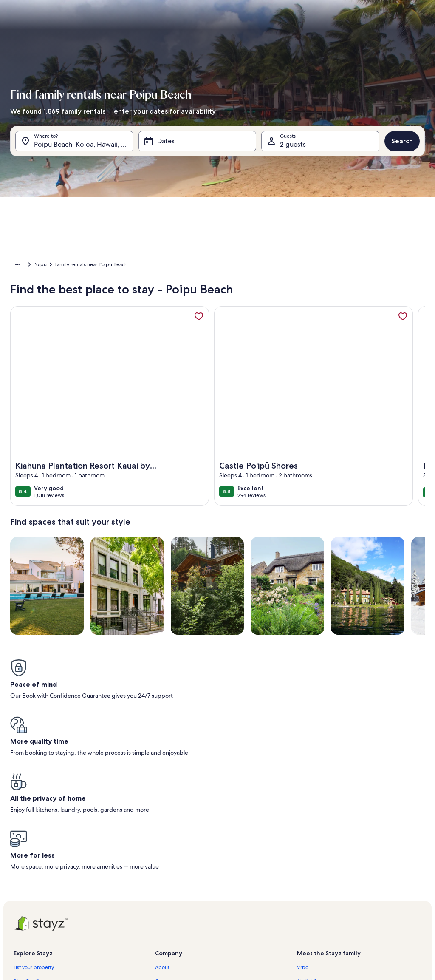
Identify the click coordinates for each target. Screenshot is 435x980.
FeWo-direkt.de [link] (315, 852)
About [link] (162, 825)
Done (397, 380)
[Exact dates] (160, 355)
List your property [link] (34, 825)
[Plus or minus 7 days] (291, 355)
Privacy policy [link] (171, 893)
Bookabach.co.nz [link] (316, 866)
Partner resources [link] (34, 866)
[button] (188, 238)
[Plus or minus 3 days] (258, 355)
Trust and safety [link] (31, 852)
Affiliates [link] (165, 852)
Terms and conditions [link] (180, 879)
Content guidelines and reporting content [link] (203, 920)
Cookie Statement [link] (176, 906)
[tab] (208, 170)
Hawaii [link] (105, 266)
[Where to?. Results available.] (74, 145)
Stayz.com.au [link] (312, 879)
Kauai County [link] (136, 266)
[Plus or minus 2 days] (225, 355)
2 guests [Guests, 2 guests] (293, 149)
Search (402, 145)
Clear (364, 380)
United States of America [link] (61, 266)
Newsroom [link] (168, 866)
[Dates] (198, 145)
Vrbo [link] (303, 825)
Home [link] (17, 266)
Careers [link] (164, 838)
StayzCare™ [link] (27, 838)
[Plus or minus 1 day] (194, 355)
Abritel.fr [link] (307, 838)
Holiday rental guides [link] (38, 879)
